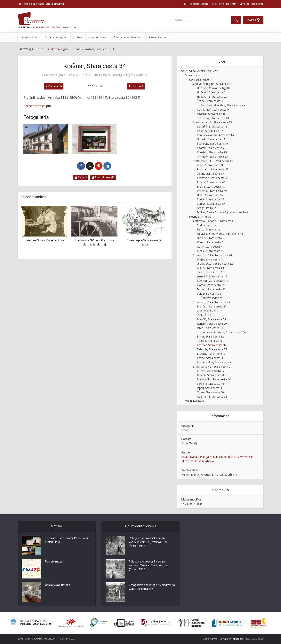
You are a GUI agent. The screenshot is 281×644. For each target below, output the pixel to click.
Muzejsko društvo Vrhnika (198, 461)
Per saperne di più (37, 106)
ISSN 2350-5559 (255, 639)
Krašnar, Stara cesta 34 (212, 345)
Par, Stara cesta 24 (209, 294)
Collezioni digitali (56, 37)
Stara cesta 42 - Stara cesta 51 (212, 366)
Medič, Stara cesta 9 (210, 251)
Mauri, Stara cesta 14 (210, 268)
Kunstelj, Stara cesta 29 (212, 324)
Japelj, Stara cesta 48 (210, 388)
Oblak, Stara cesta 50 (210, 392)
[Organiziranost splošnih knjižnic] (71, 623)
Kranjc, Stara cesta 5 (210, 242)
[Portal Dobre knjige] (229, 623)
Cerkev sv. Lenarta (209, 225)
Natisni (81, 177)
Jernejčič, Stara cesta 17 (212, 276)
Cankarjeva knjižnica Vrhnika (129, 75)
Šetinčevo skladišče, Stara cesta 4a (223, 105)
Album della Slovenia (127, 37)
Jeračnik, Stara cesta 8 (211, 114)
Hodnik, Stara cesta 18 (211, 139)
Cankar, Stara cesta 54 (211, 204)
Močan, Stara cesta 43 (211, 375)
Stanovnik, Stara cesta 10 (213, 118)
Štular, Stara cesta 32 (210, 336)
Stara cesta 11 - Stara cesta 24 (212, 255)
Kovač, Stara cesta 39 (211, 358)
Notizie (78, 37)
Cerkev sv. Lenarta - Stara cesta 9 (214, 221)
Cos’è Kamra (158, 37)
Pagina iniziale (30, 37)
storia (185, 430)
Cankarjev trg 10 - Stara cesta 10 (214, 84)
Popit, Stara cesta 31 (210, 165)
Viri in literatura (195, 401)
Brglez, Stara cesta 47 (211, 186)
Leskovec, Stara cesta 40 (213, 178)
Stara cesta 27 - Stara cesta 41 (212, 302)
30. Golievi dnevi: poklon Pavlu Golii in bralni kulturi (67, 540)
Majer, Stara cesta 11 (210, 259)
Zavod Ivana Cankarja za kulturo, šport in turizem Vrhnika (217, 457)
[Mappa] (253, 20)
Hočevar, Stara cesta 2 (211, 92)
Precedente (55, 86)
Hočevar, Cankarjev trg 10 (213, 88)
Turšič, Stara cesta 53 (211, 199)
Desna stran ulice (200, 217)
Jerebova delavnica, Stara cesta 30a (223, 332)
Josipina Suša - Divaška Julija (45, 240)
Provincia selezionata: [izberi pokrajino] (41, 4)
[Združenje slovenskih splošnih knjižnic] (156, 623)
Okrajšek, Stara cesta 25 (212, 156)
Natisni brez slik (103, 177)
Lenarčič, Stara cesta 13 (212, 126)
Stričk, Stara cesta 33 (210, 341)
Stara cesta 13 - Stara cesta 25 (212, 122)
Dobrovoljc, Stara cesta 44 (214, 379)
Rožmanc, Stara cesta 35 (213, 169)
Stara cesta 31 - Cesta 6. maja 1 (213, 161)
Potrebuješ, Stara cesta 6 (213, 109)
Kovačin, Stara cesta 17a (213, 281)
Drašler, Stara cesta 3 (211, 238)
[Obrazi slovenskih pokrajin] (192, 623)
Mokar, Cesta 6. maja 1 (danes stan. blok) (223, 212)
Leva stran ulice (199, 79)
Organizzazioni (98, 37)
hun (234, 4)
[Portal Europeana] (99, 623)
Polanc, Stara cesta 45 (211, 182)
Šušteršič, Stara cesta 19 (212, 144)
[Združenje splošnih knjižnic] (258, 623)
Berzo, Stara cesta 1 (210, 229)
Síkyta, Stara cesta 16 (210, 272)
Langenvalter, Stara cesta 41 (215, 362)
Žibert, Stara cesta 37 (210, 174)
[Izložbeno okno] (95, 139)
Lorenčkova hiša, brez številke (216, 135)
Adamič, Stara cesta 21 (211, 148)
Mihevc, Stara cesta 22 (211, 289)
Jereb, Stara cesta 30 (210, 328)
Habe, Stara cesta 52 (210, 195)
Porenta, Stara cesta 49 (212, 191)
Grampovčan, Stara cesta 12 (215, 264)
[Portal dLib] (124, 623)
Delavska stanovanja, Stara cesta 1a (220, 234)
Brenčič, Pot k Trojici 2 (211, 354)
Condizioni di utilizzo (232, 639)
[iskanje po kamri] (202, 20)
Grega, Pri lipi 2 (206, 208)
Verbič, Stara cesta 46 (211, 384)
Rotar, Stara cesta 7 (209, 247)
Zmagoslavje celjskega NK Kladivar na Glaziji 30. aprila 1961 (150, 587)
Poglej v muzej (54, 562)
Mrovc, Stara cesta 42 (211, 371)
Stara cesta (192, 75)
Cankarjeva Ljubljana (58, 585)
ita (228, 4)
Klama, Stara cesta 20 (211, 285)
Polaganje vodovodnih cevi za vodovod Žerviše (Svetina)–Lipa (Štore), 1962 (148, 542)
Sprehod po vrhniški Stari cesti (200, 71)
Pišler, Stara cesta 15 (210, 131)
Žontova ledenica (212, 298)
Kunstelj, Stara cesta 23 (212, 152)
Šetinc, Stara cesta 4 (210, 101)
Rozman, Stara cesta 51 (212, 396)
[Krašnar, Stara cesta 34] (46, 139)
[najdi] (236, 20)
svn (214, 4)
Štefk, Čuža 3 (205, 315)
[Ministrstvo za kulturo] (31, 623)
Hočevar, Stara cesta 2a (212, 97)
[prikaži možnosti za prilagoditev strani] (196, 4)
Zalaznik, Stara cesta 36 (212, 349)
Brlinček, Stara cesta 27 (212, 306)
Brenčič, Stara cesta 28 (211, 319)
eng (221, 4)
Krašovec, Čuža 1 (208, 311)
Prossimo (135, 86)
